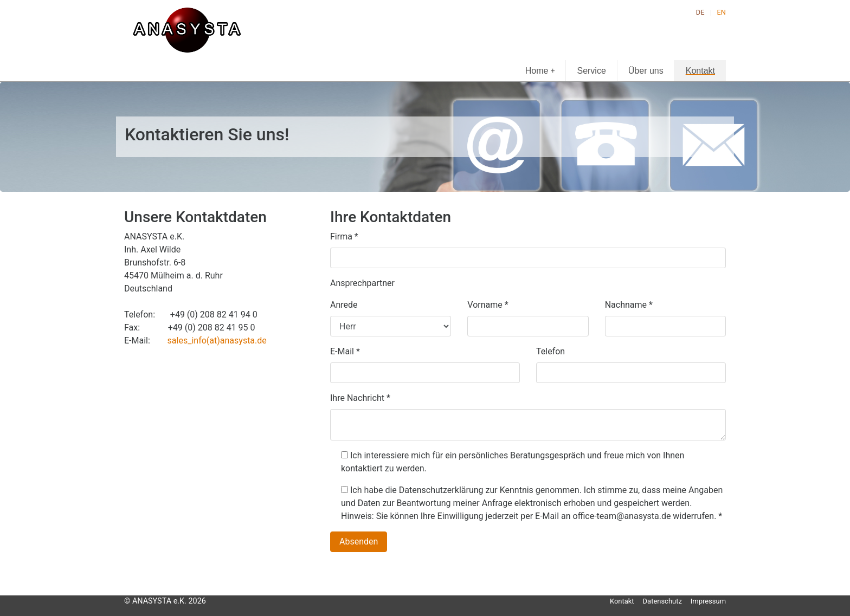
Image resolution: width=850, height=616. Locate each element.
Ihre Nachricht (360, 398)
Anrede (344, 305)
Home (540, 71)
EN (722, 12)
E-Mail (345, 351)
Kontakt (700, 71)
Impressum (708, 601)
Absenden (359, 542)
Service (591, 71)
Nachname (629, 305)
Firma (344, 236)
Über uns (646, 71)
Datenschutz (662, 601)
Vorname (488, 305)
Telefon (550, 351)
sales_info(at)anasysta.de (217, 341)
